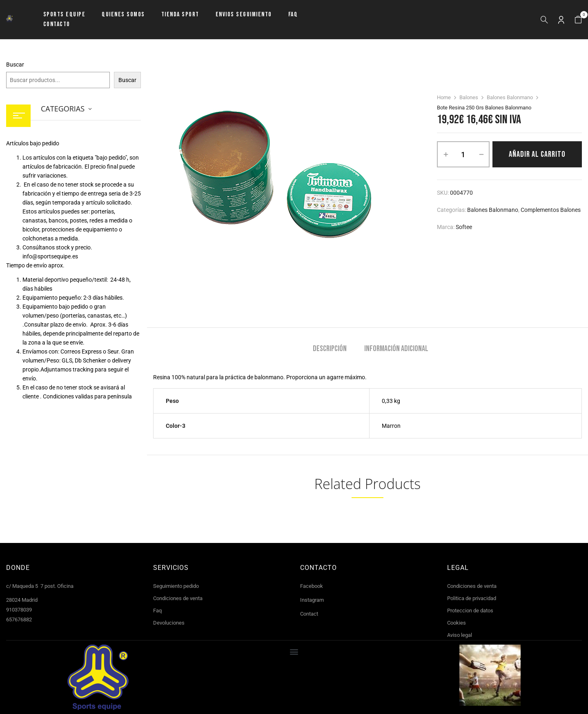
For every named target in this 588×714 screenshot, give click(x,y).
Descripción (330, 349)
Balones (469, 97)
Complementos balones (551, 210)
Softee (464, 227)
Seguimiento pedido (176, 586)
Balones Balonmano (510, 97)
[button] (578, 20)
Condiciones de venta (178, 598)
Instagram (312, 600)
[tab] (330, 350)
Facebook (312, 586)
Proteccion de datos (470, 611)
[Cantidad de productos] (463, 154)
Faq (157, 611)
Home (444, 97)
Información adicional (396, 349)
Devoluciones (169, 623)
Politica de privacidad (472, 598)
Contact (309, 614)
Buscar (15, 65)
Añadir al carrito (537, 154)
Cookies (457, 623)
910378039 (19, 610)
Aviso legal (460, 635)
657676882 (19, 619)
